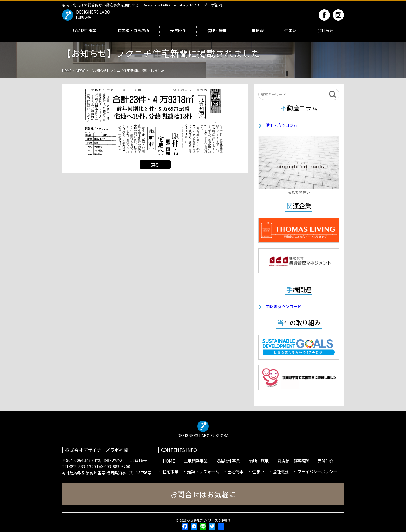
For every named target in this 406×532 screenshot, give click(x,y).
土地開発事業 (196, 461)
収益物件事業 (85, 30)
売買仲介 (178, 30)
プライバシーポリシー (317, 471)
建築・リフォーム (203, 471)
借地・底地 (217, 30)
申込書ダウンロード (283, 306)
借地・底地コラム (281, 125)
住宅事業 (171, 471)
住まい (290, 30)
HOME (169, 461)
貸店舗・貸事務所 (133, 30)
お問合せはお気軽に (203, 494)
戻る (155, 165)
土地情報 (256, 30)
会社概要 (325, 30)
